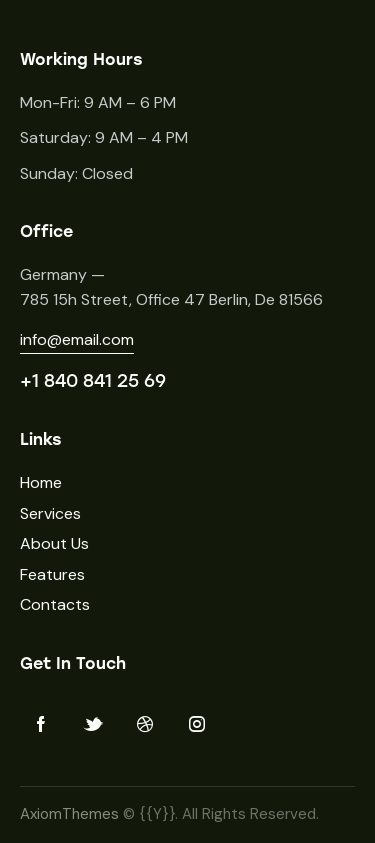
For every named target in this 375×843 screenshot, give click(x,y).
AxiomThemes (69, 814)
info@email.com (77, 339)
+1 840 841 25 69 (93, 381)
